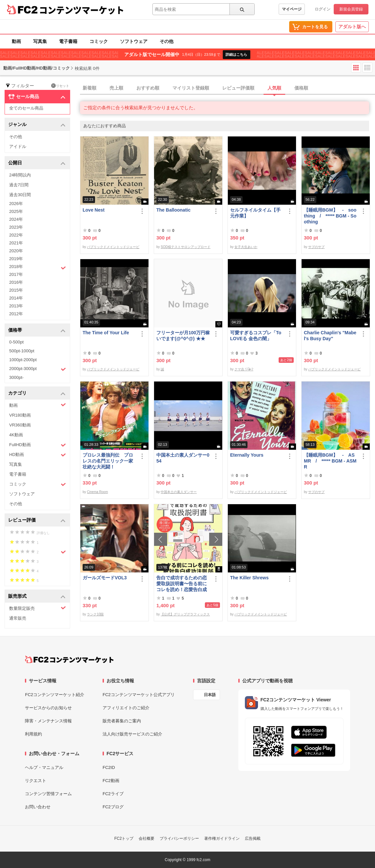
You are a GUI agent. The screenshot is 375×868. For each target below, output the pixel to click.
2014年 (16, 298)
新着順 (89, 88)
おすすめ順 (148, 88)
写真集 (40, 41)
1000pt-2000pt (23, 360)
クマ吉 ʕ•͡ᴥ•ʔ (244, 369)
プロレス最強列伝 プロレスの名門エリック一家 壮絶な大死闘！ (108, 461)
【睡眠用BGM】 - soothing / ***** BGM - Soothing (330, 216)
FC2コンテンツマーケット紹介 (55, 695)
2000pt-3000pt (38, 369)
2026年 (16, 204)
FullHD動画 (38, 445)
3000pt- (16, 377)
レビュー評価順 (238, 88)
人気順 (274, 88)
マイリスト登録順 (191, 88)
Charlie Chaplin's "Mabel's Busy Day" (330, 336)
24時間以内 (20, 175)
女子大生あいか (246, 247)
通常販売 (18, 618)
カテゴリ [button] (37, 393)
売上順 (116, 88)
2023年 (16, 227)
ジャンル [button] (37, 125)
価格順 (301, 88)
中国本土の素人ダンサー (179, 492)
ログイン (323, 9)
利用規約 (33, 734)
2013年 (16, 306)
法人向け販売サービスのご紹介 (132, 734)
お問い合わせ (38, 807)
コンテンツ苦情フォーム (48, 794)
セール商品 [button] (37, 97)
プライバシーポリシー (179, 838)
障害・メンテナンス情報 (48, 721)
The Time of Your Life (106, 333)
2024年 (16, 219)
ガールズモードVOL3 (105, 578)
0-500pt (16, 342)
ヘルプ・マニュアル (44, 767)
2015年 (16, 290)
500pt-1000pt (22, 351)
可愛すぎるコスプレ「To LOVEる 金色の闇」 (256, 336)
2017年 (16, 274)
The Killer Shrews (249, 578)
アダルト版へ (352, 27)
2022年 (16, 235)
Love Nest (94, 210)
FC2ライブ (113, 794)
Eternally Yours (247, 455)
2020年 (16, 251)
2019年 (16, 259)
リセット (60, 86)
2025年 (16, 211)
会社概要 (147, 838)
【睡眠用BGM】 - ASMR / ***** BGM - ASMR (330, 461)
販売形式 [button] (37, 597)
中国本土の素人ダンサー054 (183, 458)
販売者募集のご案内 (122, 721)
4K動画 (16, 435)
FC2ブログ (113, 807)
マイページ (292, 9)
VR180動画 (20, 415)
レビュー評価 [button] (37, 520)
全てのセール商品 (26, 108)
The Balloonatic (173, 210)
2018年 (38, 267)
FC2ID (109, 767)
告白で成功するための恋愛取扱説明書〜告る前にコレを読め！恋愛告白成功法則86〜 (182, 584)
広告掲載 (253, 838)
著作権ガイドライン (222, 838)
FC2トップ (124, 838)
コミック (99, 41)
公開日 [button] (37, 163)
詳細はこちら (236, 54)
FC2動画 (111, 781)
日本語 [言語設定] (210, 695)
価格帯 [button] (37, 331)
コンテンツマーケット (82, 10)
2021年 (16, 243)
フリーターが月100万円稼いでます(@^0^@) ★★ (183, 336)
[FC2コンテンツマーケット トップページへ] (69, 659)
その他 (167, 41)
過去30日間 (20, 195)
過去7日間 (19, 185)
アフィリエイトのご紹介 (126, 708)
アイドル (18, 146)
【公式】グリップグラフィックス (185, 614)
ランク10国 (95, 614)
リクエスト (36, 781)
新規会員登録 (351, 9)
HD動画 (38, 455)
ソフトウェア (134, 41)
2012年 (16, 314)
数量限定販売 (38, 608)
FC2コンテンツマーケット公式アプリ (139, 695)
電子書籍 (68, 41)
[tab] (227, 88)
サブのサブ (316, 247)
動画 (16, 41)
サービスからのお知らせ (48, 708)
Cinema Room (97, 492)
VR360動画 (20, 425)
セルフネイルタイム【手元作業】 (255, 213)
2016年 (16, 282)
